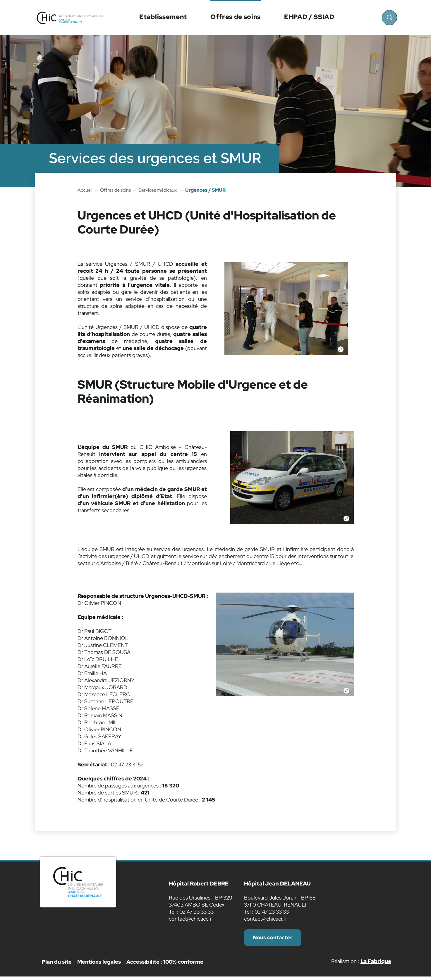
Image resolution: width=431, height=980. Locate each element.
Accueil (85, 190)
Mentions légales (99, 965)
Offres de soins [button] (235, 17)
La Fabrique (376, 964)
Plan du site (57, 965)
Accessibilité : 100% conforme (165, 965)
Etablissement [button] (163, 17)
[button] (286, 309)
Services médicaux (158, 190)
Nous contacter (274, 939)
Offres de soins (115, 190)
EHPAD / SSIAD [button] (309, 17)
